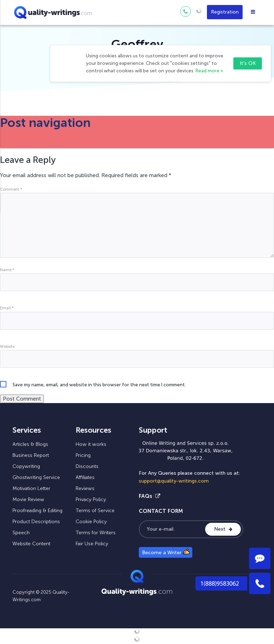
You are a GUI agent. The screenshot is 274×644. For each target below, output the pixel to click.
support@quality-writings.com (174, 481)
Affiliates (85, 477)
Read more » (209, 71)
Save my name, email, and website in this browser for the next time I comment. (99, 385)
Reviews (85, 488)
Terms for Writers (96, 533)
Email (7, 308)
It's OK (248, 63)
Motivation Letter (31, 488)
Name (7, 270)
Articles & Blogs (30, 444)
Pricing (83, 455)
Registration (225, 12)
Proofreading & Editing (37, 511)
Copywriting (26, 466)
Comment (11, 189)
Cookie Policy (91, 522)
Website (7, 346)
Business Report (31, 455)
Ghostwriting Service (36, 477)
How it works (91, 444)
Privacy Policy (91, 499)
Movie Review (28, 499)
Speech (21, 533)
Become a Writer (166, 552)
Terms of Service (95, 511)
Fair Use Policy (92, 544)
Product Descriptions (36, 522)
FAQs (149, 496)
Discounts (87, 466)
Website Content (31, 544)
